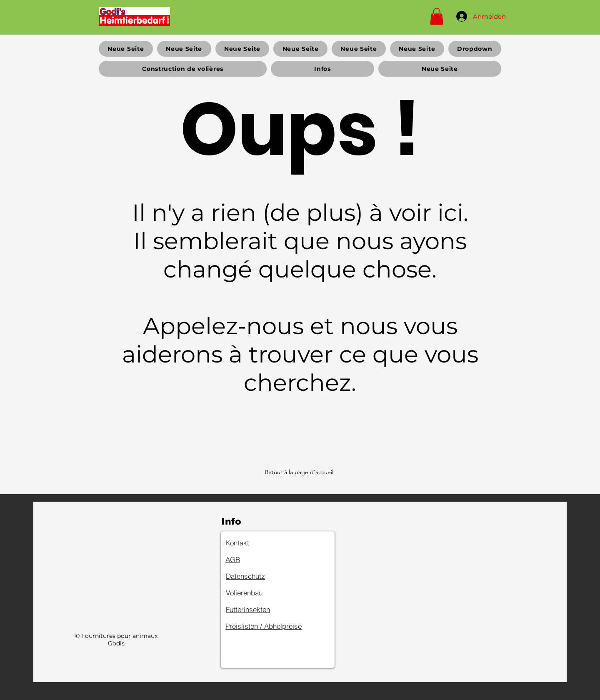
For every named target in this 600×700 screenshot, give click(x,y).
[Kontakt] (255, 543)
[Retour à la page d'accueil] (300, 472)
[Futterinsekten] (255, 610)
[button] (437, 16)
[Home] (134, 16)
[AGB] (255, 560)
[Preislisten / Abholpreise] (277, 626)
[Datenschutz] (255, 576)
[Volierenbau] (255, 593)
